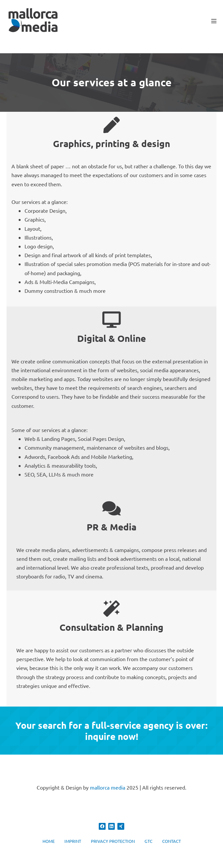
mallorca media (108, 787)
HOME (49, 841)
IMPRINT (73, 841)
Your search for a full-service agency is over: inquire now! (111, 731)
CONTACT (172, 841)
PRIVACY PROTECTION (113, 841)
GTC (148, 841)
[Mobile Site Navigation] (214, 21)
